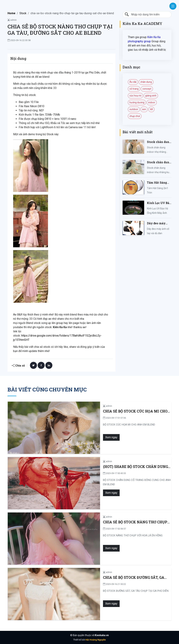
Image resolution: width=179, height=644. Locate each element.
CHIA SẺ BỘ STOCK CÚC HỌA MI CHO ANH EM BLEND (106, 411)
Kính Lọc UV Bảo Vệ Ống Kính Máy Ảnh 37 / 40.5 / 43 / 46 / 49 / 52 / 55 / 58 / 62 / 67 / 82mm (159, 203)
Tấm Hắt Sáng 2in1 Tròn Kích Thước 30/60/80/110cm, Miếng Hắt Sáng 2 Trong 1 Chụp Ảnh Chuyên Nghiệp (158, 183)
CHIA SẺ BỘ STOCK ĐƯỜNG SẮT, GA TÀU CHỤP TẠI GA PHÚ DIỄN (110, 577)
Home (11, 13)
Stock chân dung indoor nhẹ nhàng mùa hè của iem (159, 142)
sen (144, 109)
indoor (152, 102)
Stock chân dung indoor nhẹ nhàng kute (159, 162)
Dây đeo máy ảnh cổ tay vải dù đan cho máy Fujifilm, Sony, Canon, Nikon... (159, 223)
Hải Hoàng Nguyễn (96, 640)
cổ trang (134, 89)
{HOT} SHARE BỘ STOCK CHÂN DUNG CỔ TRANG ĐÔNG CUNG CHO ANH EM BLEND (112, 467)
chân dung (146, 82)
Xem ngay (67, 437)
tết (151, 109)
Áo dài (133, 82)
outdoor (134, 109)
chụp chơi (135, 116)
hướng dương (137, 102)
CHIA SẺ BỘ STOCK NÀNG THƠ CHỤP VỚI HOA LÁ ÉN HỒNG (111, 522)
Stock (23, 13)
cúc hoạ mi (135, 96)
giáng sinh (151, 96)
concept (147, 89)
